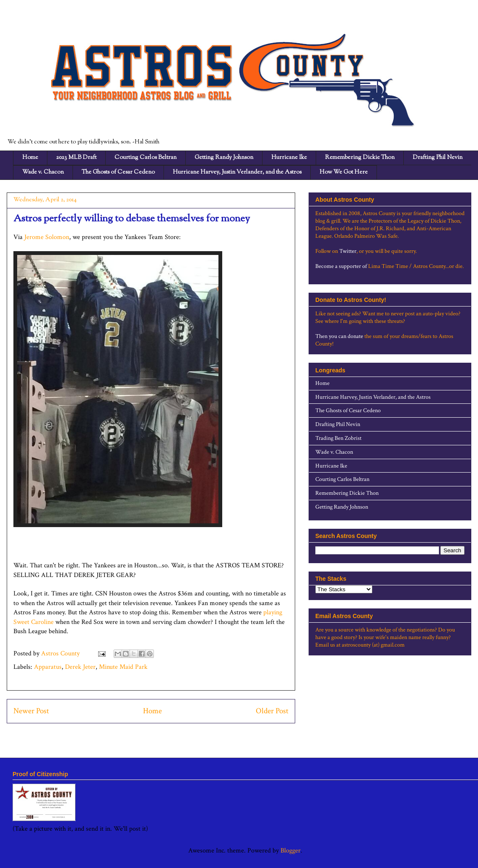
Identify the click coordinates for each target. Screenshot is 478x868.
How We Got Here (344, 172)
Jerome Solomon (47, 237)
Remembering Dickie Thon (360, 158)
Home (30, 158)
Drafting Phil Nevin (438, 158)
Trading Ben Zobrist (338, 438)
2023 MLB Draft (76, 158)
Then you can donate (339, 336)
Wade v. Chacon (43, 172)
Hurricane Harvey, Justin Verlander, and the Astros (237, 172)
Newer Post (31, 711)
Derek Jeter (80, 667)
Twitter (348, 251)
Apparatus (48, 667)
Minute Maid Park (123, 667)
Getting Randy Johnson (224, 158)
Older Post (272, 711)
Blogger (291, 851)
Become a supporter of (341, 266)
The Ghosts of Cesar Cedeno (118, 172)
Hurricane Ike (289, 158)
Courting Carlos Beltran (145, 158)
